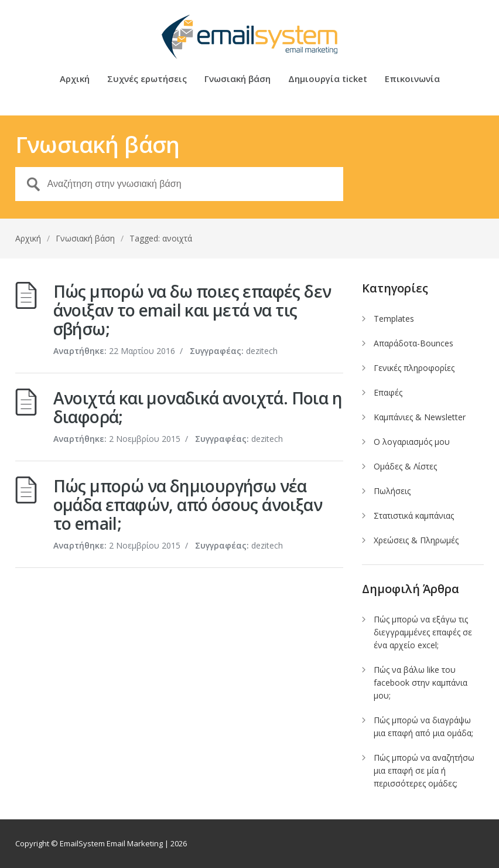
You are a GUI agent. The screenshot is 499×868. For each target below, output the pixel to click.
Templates (394, 319)
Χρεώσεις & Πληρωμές (416, 540)
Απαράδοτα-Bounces (413, 343)
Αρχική (75, 79)
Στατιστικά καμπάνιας (414, 515)
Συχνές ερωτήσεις (147, 79)
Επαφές (388, 392)
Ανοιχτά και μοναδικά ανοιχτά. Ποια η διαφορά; (198, 407)
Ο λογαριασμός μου (412, 442)
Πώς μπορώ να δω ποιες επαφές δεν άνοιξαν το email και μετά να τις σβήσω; (192, 310)
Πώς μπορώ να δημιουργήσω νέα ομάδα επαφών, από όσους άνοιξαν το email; (188, 505)
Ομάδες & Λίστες (405, 466)
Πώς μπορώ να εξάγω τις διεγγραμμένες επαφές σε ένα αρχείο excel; (423, 632)
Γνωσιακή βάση (237, 79)
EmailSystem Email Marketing (111, 843)
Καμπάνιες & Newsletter (420, 417)
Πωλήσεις (392, 491)
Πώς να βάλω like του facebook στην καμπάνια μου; (421, 683)
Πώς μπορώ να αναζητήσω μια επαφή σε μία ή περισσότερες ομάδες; (424, 770)
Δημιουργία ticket (328, 79)
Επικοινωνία (412, 79)
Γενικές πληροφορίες (414, 368)
